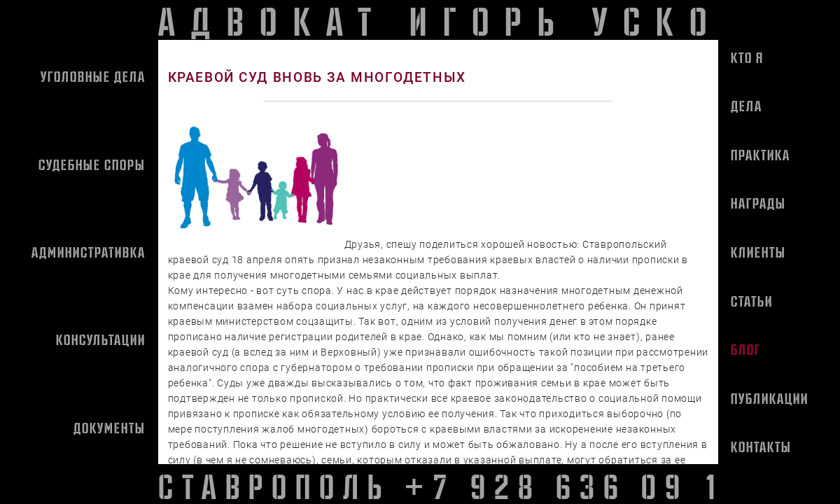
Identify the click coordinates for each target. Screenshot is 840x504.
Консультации (101, 339)
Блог (746, 349)
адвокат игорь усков (457, 20)
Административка (89, 252)
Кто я (747, 57)
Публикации (770, 398)
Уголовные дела (93, 76)
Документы (110, 428)
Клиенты (758, 252)
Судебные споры (92, 164)
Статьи (752, 301)
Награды (758, 203)
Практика (761, 155)
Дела (747, 106)
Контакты (761, 447)
